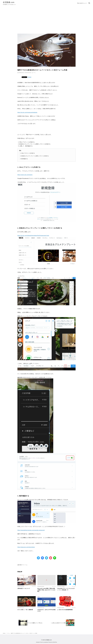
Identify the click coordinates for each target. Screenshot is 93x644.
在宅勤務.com (9, 2)
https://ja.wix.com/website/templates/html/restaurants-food (33, 236)
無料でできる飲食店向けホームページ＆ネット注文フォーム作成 (24, 633)
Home (4, 633)
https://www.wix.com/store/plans (26, 547)
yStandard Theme (39, 642)
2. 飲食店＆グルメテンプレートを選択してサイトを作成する (34, 156)
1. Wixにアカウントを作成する (28, 153)
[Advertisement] (46, 20)
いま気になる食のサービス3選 (58, 623)
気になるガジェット (82, 3)
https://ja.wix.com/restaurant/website (27, 112)
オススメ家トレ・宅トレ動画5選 (25, 610)
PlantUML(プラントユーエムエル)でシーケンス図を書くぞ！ (66, 589)
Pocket (29, 77)
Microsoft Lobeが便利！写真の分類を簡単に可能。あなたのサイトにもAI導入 (46, 590)
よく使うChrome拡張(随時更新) (65, 610)
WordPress (55, 642)
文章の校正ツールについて (24, 588)
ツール (26, 565)
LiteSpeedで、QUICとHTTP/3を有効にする (46, 610)
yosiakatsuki (46, 642)
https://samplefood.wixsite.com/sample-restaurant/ (31, 530)
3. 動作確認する (24, 159)
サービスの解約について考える (35, 623)
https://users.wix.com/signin (25, 175)
